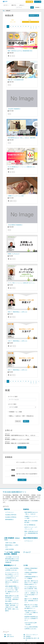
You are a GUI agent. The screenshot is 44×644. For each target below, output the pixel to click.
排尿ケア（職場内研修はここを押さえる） (18, 370)
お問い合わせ (9, 636)
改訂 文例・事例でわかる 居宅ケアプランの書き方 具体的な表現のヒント (31, 583)
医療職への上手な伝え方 (14, 254)
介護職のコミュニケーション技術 (16, 196)
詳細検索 (38, 7)
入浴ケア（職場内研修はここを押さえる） (18, 341)
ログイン (38, 2)
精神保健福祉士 (9, 519)
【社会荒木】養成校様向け (14, 109)
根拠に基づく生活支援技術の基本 (16, 80)
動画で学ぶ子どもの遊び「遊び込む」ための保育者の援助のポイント (31, 607)
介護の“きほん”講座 (10, 543)
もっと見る (22, 447)
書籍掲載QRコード (10, 565)
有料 (23, 416)
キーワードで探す (13, 397)
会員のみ (18, 416)
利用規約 (28, 636)
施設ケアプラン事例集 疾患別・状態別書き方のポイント (31, 601)
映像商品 (26, 509)
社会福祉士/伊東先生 (11, 517)
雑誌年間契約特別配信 (30, 538)
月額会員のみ (30, 416)
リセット (18, 421)
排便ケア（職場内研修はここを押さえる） (18, 312)
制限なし (12, 416)
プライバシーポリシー (31, 635)
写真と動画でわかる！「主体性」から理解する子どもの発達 (31, 613)
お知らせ (22, 5)
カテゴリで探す (12, 404)
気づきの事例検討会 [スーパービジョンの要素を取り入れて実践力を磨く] (25, 167)
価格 (34, 22)
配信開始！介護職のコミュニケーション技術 (17, 439)
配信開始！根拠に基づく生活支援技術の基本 (17, 443)
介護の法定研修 (9, 549)
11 (34, 27)
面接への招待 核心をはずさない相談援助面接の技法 (20, 51)
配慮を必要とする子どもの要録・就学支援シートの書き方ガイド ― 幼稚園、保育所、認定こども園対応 (12, 607)
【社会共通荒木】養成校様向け (15, 225)
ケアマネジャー (9, 512)
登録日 (16, 20)
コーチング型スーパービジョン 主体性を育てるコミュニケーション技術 (25, 283)
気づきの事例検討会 (30, 525)
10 (31, 27)
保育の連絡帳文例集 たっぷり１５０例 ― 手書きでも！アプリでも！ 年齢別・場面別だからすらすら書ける (12, 590)
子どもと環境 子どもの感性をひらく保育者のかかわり (12, 582)
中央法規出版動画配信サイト (15, 492)
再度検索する (34, 15)
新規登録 (29, 2)
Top (4, 11)
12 (36, 27)
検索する (26, 421)
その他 (25, 565)
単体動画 (12, 412)
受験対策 (7, 509)
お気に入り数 (16, 22)
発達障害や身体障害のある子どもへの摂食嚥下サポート (31, 618)
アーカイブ (27, 552)
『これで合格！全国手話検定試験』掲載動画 (12, 553)
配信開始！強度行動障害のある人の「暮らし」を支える (20, 435)
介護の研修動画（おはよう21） (12, 539)
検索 (32, 7)
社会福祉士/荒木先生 (11, 515)
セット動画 (19, 412)
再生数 (33, 20)
